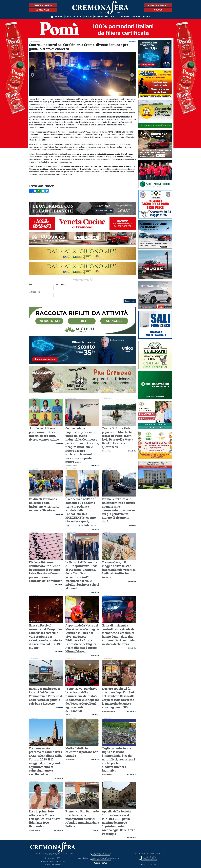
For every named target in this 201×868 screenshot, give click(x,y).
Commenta (130, 301)
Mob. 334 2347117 (148, 858)
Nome (41, 287)
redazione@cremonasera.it (100, 860)
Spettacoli (111, 17)
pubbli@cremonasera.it (148, 860)
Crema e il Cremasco (158, 5)
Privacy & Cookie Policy (148, 865)
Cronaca (59, 17)
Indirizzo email (41, 294)
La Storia (99, 17)
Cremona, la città (43, 5)
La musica (78, 17)
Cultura (88, 17)
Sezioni (136, 17)
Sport (68, 17)
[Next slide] (132, 75)
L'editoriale (123, 17)
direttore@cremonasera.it (100, 855)
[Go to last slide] (32, 75)
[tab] (81, 96)
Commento (96, 291)
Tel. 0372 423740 (148, 857)
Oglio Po (158, 10)
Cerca (146, 17)
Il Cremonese (43, 10)
